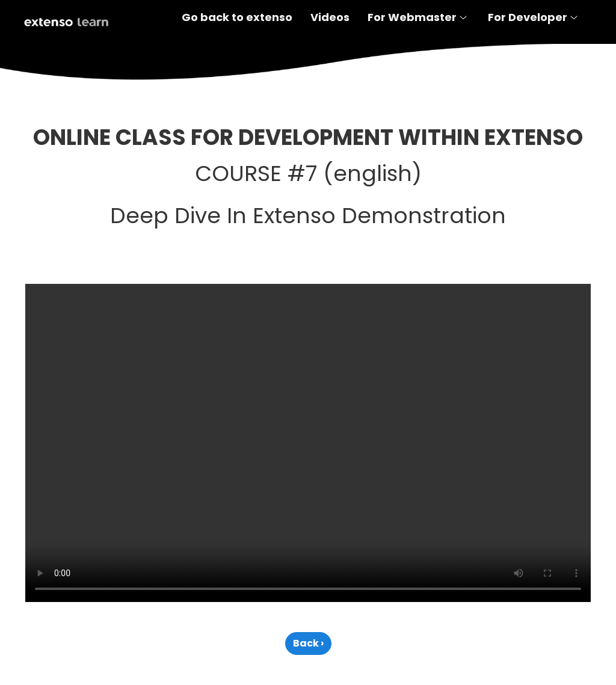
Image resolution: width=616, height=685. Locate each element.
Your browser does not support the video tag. (308, 443)
